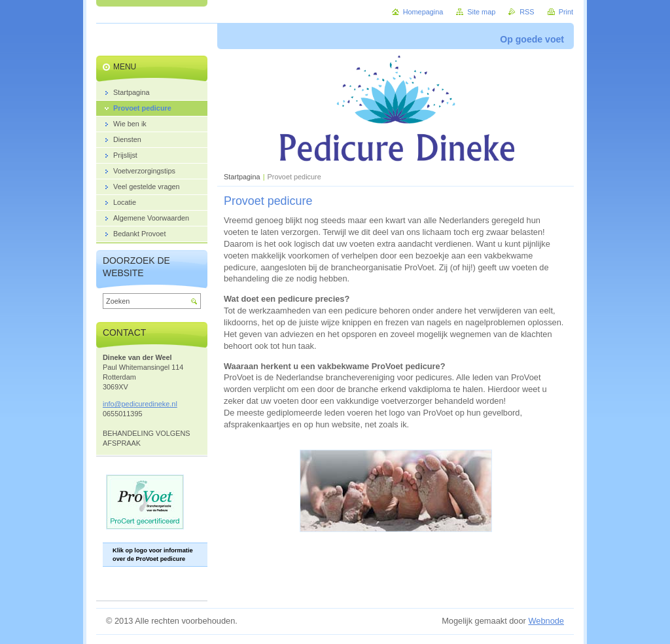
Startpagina (242, 177)
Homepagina (423, 12)
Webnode (546, 621)
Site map (481, 12)
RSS (527, 12)
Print (566, 12)
